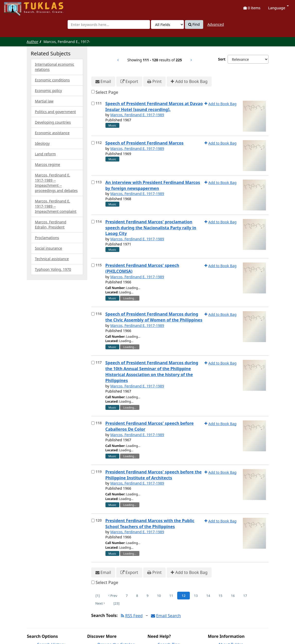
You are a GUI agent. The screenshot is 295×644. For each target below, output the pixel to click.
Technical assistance (52, 259)
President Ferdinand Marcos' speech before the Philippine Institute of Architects (154, 475)
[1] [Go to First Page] (98, 596)
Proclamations (47, 238)
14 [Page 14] (208, 596)
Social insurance (49, 248)
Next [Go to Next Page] (100, 603)
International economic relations (55, 67)
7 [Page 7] (127, 596)
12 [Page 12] (184, 596)
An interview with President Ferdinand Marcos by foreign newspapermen (153, 185)
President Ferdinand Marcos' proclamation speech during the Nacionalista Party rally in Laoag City (151, 228)
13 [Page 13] (196, 596)
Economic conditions (52, 80)
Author (33, 42)
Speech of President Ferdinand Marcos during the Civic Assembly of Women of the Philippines (154, 317)
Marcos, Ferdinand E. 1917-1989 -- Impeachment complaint (56, 206)
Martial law (44, 101)
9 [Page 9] (147, 596)
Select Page (107, 92)
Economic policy (48, 91)
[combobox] (109, 24)
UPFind (17, 7)
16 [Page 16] (233, 596)
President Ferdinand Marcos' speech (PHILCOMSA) (142, 268)
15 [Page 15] (221, 596)
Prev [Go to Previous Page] (113, 596)
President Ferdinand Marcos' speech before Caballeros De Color (150, 426)
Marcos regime (48, 164)
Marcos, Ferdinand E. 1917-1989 (137, 115)
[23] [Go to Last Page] (116, 603)
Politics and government (56, 112)
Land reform (46, 154)
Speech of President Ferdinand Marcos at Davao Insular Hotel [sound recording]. (154, 107)
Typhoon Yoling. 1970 (53, 269)
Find (194, 24)
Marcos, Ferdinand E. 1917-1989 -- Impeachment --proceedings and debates (56, 183)
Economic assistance (52, 133)
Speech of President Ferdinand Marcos (145, 143)
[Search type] (167, 24)
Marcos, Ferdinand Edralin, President (51, 224)
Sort (222, 59)
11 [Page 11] (171, 596)
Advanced (216, 24)
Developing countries (53, 122)
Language (279, 8)
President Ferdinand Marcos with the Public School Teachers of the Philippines (150, 524)
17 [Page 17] (245, 596)
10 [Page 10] (159, 596)
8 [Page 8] (137, 596)
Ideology (42, 143)
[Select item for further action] (93, 103)
